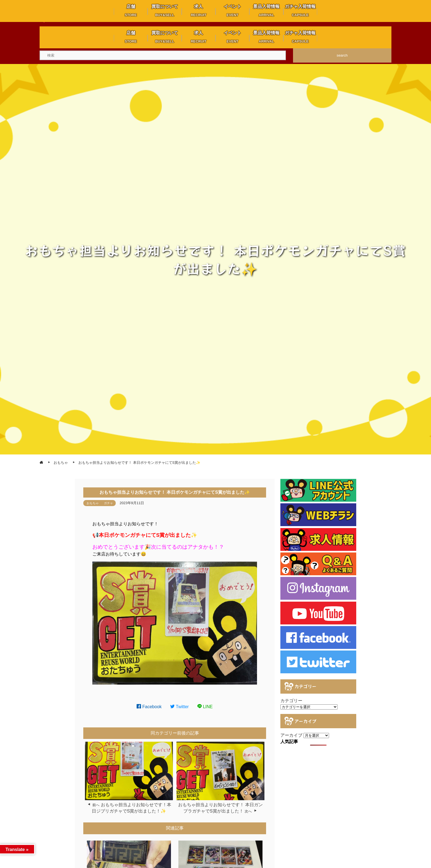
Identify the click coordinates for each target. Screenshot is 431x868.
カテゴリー (291, 701)
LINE (205, 707)
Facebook (149, 707)
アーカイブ (291, 735)
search (342, 55)
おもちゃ (93, 503)
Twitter (179, 707)
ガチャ (108, 503)
